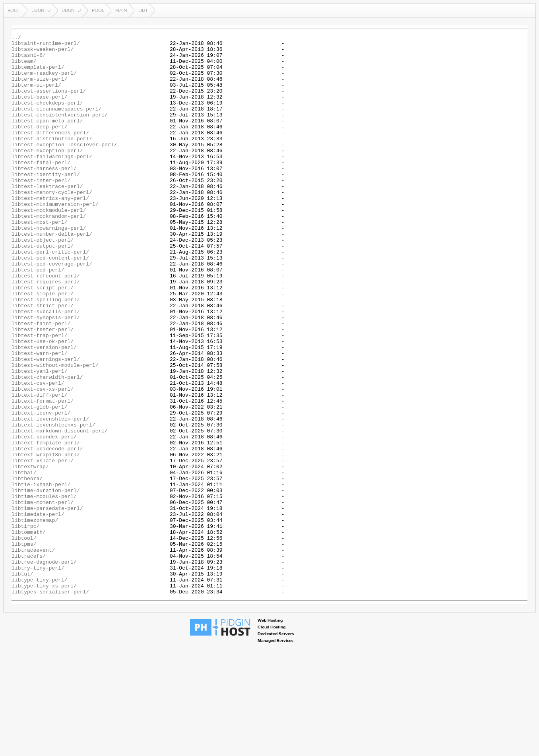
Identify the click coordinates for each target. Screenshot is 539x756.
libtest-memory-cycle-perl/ (52, 224)
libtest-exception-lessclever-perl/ (64, 167)
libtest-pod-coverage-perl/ (52, 310)
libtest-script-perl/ (43, 339)
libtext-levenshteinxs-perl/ (53, 503)
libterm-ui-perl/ (36, 95)
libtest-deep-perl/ (39, 145)
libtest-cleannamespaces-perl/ (56, 124)
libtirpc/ (25, 625)
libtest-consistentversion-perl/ (60, 131)
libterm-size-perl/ (39, 88)
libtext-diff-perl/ (39, 467)
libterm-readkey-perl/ (44, 81)
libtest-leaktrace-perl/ (47, 217)
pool (98, 10)
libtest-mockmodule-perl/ (49, 246)
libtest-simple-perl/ (43, 346)
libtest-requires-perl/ (46, 331)
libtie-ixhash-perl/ (41, 575)
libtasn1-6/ (29, 60)
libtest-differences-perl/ (50, 153)
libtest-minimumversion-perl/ (55, 238)
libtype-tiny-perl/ (39, 689)
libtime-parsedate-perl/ (47, 603)
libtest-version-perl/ (44, 410)
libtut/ (22, 682)
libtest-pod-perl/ (38, 317)
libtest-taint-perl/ (41, 382)
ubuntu (41, 10)
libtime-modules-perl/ (44, 589)
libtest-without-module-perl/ (55, 432)
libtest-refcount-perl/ (46, 324)
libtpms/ (24, 646)
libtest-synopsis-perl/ (46, 374)
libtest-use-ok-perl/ (43, 403)
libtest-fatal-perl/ (41, 188)
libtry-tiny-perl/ (38, 675)
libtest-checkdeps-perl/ (47, 117)
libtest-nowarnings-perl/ (49, 267)
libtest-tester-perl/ (43, 389)
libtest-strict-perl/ (43, 360)
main (121, 10)
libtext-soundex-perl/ (44, 518)
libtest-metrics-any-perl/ (50, 231)
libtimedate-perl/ (38, 611)
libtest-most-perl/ (39, 260)
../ (16, 38)
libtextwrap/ (30, 553)
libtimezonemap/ (35, 618)
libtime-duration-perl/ (46, 582)
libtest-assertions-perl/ (49, 103)
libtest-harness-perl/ (44, 196)
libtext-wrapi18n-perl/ (46, 539)
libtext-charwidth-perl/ (47, 446)
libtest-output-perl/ (43, 289)
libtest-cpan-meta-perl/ (47, 138)
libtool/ (24, 639)
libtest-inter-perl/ (41, 210)
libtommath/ (29, 632)
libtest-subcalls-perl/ (46, 367)
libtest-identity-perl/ (46, 203)
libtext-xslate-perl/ (43, 546)
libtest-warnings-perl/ (46, 425)
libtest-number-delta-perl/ (52, 274)
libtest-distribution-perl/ (52, 160)
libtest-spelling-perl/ (46, 353)
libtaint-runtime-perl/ (46, 45)
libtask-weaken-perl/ (43, 52)
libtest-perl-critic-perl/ (50, 296)
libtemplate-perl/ (38, 74)
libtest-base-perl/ (39, 110)
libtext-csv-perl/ (38, 453)
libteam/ (24, 67)
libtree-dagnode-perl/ (44, 668)
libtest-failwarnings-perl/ (52, 181)
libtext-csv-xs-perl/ (43, 460)
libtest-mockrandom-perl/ (49, 253)
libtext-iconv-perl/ (41, 489)
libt (143, 10)
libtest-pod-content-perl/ (50, 303)
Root (14, 10)
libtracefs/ (29, 661)
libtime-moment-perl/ (43, 596)
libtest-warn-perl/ (39, 417)
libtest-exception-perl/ (47, 174)
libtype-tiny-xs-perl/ (44, 696)
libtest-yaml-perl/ (39, 439)
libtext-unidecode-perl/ (47, 532)
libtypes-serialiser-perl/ (50, 704)
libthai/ (24, 560)
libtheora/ (27, 568)
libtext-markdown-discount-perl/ (60, 510)
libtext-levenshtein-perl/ (50, 496)
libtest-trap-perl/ (39, 396)
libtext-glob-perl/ (39, 482)
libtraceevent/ (33, 653)
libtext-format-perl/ (43, 475)
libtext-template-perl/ (46, 525)
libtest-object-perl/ (43, 281)
